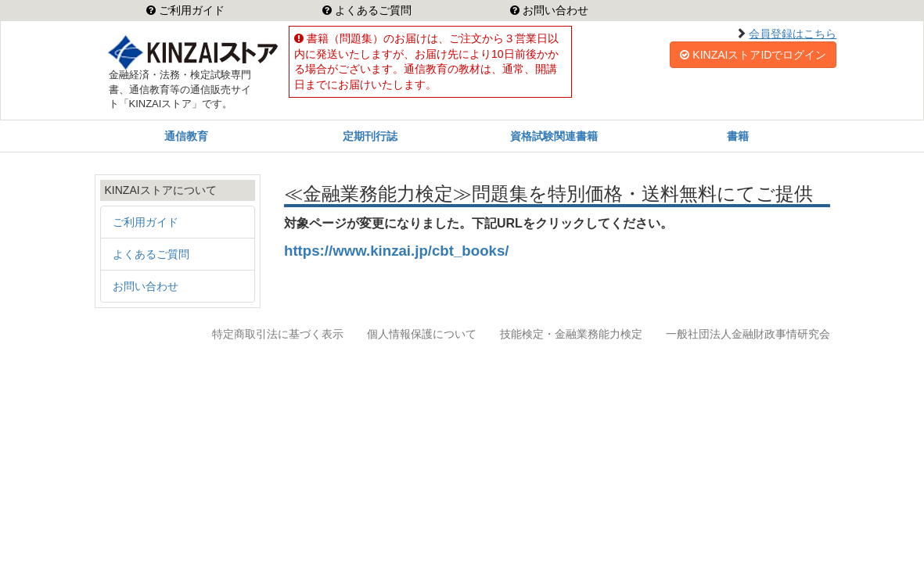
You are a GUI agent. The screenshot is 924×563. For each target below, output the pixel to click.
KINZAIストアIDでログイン (753, 55)
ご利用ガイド (190, 10)
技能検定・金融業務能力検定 (571, 334)
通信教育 (186, 136)
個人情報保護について (422, 334)
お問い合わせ (554, 10)
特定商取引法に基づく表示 (278, 334)
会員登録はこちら (793, 34)
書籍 (738, 136)
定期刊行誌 (370, 136)
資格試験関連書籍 (554, 136)
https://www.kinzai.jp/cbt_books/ (396, 251)
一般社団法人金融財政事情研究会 (748, 334)
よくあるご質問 (372, 10)
